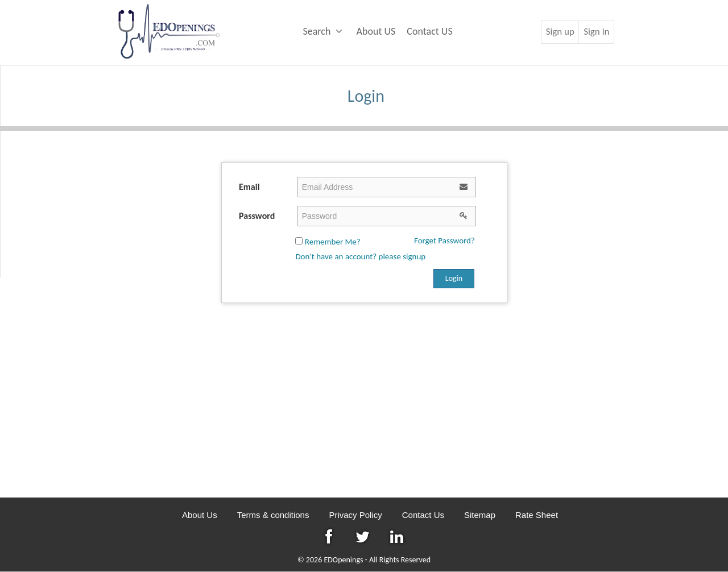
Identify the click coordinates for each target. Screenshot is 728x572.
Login (454, 278)
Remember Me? (328, 242)
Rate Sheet (537, 515)
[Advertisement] (364, 407)
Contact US (429, 31)
